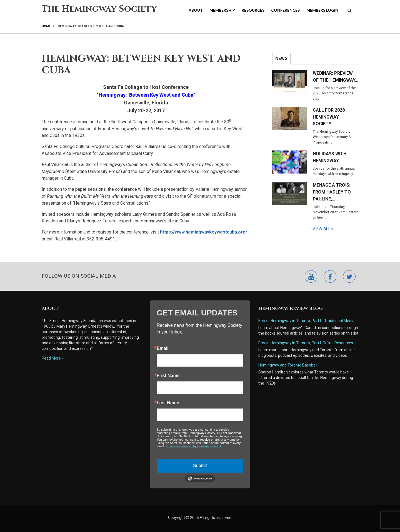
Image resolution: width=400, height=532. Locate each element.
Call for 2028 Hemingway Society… (329, 117)
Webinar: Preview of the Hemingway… (336, 77)
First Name (168, 376)
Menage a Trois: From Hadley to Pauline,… (332, 192)
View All (322, 229)
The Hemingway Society (99, 9)
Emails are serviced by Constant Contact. (194, 446)
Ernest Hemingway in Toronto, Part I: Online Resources (306, 343)
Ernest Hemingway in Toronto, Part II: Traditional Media (306, 321)
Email (163, 348)
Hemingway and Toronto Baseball (288, 365)
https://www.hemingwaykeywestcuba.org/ (204, 232)
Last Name (168, 403)
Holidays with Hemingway (330, 157)
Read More (51, 358)
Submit (200, 465)
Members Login (322, 10)
